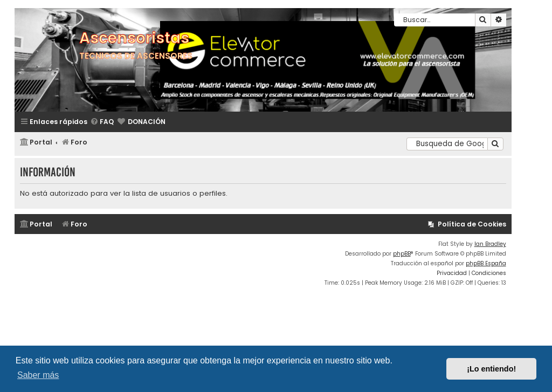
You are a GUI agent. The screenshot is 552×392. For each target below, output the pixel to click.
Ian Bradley (490, 244)
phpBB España (486, 263)
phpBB (402, 254)
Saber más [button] (38, 375)
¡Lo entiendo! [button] (491, 369)
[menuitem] (102, 122)
